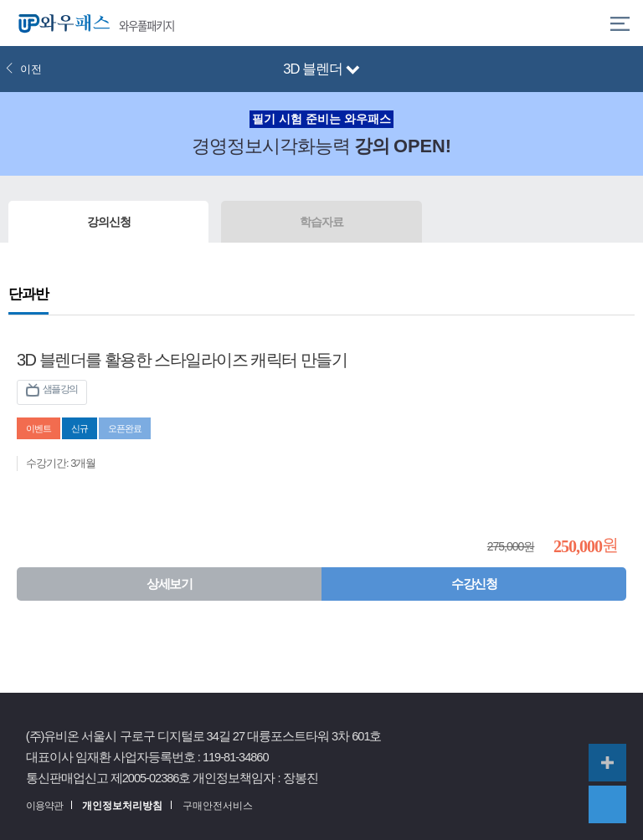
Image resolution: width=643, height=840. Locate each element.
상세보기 (169, 584)
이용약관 (44, 806)
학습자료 (321, 222)
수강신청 (474, 584)
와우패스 (60, 23)
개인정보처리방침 (122, 806)
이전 (23, 69)
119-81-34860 (236, 757)
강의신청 (109, 222)
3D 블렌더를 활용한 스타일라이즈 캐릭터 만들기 (182, 360)
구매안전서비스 (218, 806)
